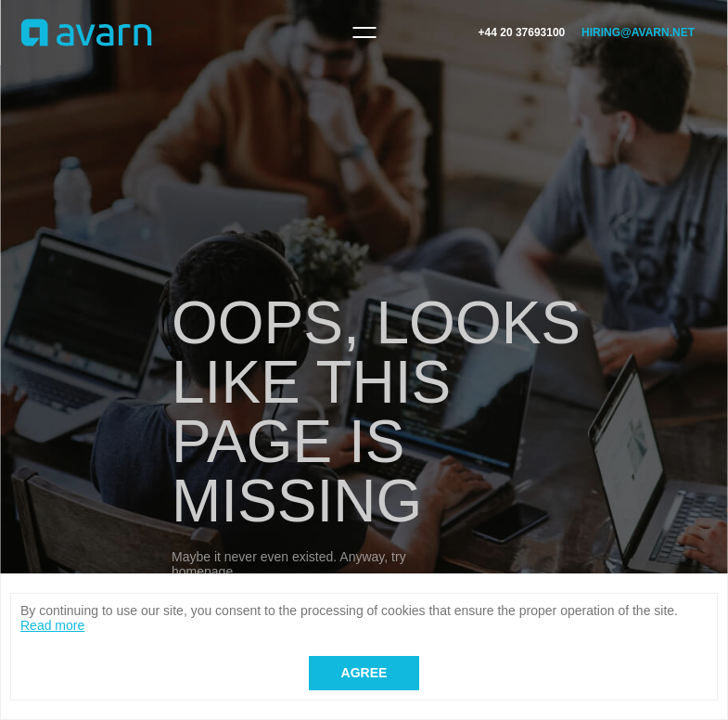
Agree (364, 673)
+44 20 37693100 (522, 32)
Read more (52, 625)
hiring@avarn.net (638, 32)
